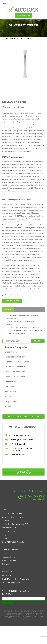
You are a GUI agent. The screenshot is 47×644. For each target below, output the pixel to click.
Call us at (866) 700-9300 (23, 490)
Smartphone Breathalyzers (17, 385)
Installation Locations (10, 568)
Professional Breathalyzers (17, 380)
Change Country (8, 582)
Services (9, 424)
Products (13, 38)
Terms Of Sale (7, 590)
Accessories (10, 399)
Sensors (8, 414)
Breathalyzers (11, 370)
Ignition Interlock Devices (12, 531)
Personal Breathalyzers (15, 375)
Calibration (10, 404)
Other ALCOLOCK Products (13, 560)
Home (6, 38)
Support (5, 571)
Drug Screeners (12, 419)
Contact (5, 556)
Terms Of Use (7, 593)
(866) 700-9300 (35, 514)
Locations (6, 538)
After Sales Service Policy (12, 600)
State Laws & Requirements (13, 535)
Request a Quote (12, 318)
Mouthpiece (10, 409)
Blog (4, 553)
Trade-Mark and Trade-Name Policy (16, 597)
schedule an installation (23, 434)
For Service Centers (10, 549)
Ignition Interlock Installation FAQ (15, 542)
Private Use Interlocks (15, 390)
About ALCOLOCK (9, 545)
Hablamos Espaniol (38, 517)
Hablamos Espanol (9, 578)
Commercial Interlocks (15, 394)
